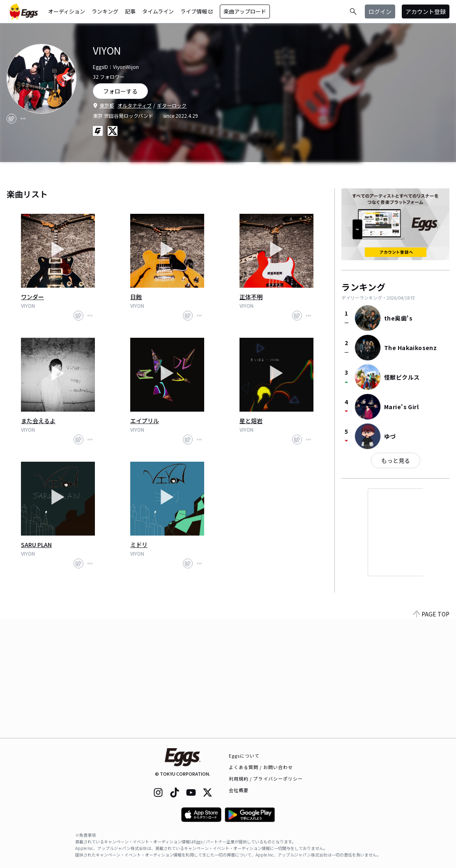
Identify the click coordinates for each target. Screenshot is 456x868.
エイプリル (145, 421)
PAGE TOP (431, 733)
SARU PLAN (36, 545)
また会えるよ (38, 421)
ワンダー (32, 297)
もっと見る (396, 460)
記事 (130, 11)
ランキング (105, 11)
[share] (12, 119)
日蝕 (136, 297)
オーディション (67, 11)
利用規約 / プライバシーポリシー (266, 779)
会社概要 (239, 790)
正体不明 (251, 297)
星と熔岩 (251, 421)
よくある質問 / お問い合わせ (261, 767)
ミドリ (139, 545)
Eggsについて (244, 756)
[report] (23, 119)
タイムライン (158, 11)
